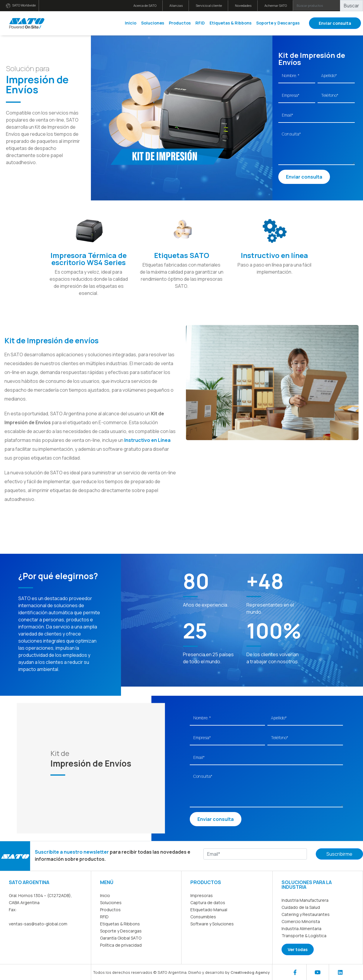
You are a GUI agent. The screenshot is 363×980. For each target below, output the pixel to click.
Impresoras (202, 895)
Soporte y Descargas (278, 23)
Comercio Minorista (301, 921)
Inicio (131, 23)
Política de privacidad (121, 945)
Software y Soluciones (212, 924)
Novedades (243, 5)
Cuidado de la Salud (301, 907)
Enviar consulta (335, 23)
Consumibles (203, 917)
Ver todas (298, 949)
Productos (180, 23)
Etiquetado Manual (209, 910)
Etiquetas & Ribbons (230, 23)
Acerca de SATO (145, 5)
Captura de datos (208, 903)
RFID (200, 23)
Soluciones (153, 23)
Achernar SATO (276, 5)
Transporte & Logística (304, 936)
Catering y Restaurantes (306, 914)
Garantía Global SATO (121, 938)
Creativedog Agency (250, 972)
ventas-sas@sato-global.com (38, 924)
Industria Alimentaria (301, 928)
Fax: (13, 910)
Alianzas (176, 5)
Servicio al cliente (209, 5)
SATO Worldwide (21, 5)
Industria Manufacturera (305, 900)
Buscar (351, 6)
